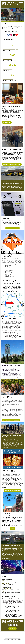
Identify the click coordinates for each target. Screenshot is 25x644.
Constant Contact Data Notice (15, 640)
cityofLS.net (12, 629)
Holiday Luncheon (8, 79)
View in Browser (19, 7)
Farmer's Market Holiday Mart (11, 49)
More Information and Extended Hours (12, 164)
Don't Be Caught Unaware (12, 228)
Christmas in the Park (7, 588)
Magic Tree (4, 591)
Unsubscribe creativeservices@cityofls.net (12, 638)
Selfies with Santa (8, 59)
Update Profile (7, 640)
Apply (12, 529)
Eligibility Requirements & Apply (13, 490)
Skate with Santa (8, 69)
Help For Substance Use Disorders (11, 420)
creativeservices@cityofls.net (14, 641)
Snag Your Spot (7, 122)
